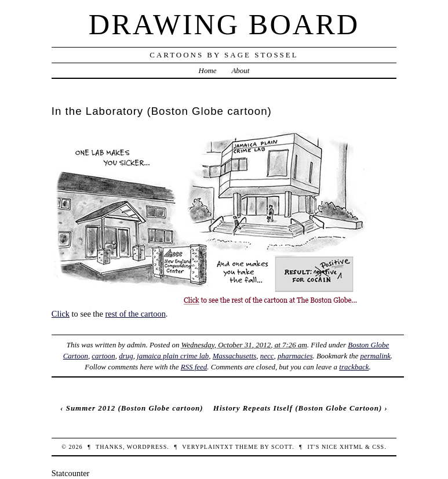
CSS (378, 447)
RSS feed (194, 367)
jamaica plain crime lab (173, 356)
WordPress (147, 447)
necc (267, 356)
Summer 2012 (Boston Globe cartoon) (135, 408)
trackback (354, 367)
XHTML (351, 447)
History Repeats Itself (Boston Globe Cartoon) (298, 408)
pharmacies (295, 356)
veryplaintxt (207, 447)
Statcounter (71, 473)
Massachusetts (235, 356)
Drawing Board (224, 24)
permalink (375, 356)
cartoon (103, 356)
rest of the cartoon (136, 314)
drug (126, 356)
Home (208, 70)
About (240, 70)
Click (61, 314)
